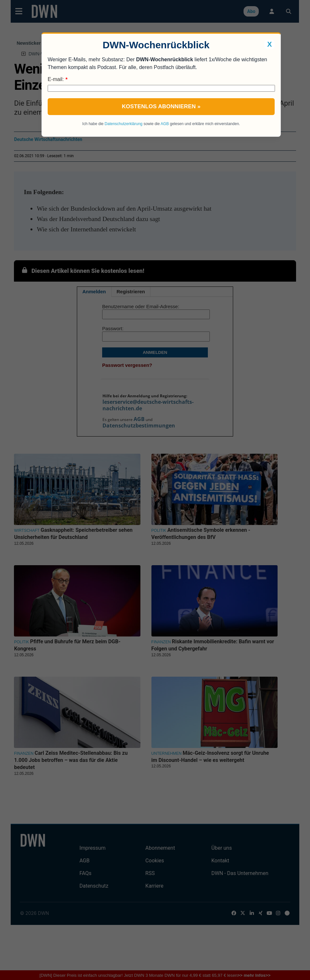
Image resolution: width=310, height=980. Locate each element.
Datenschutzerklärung (124, 124)
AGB (165, 124)
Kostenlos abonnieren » (161, 106)
